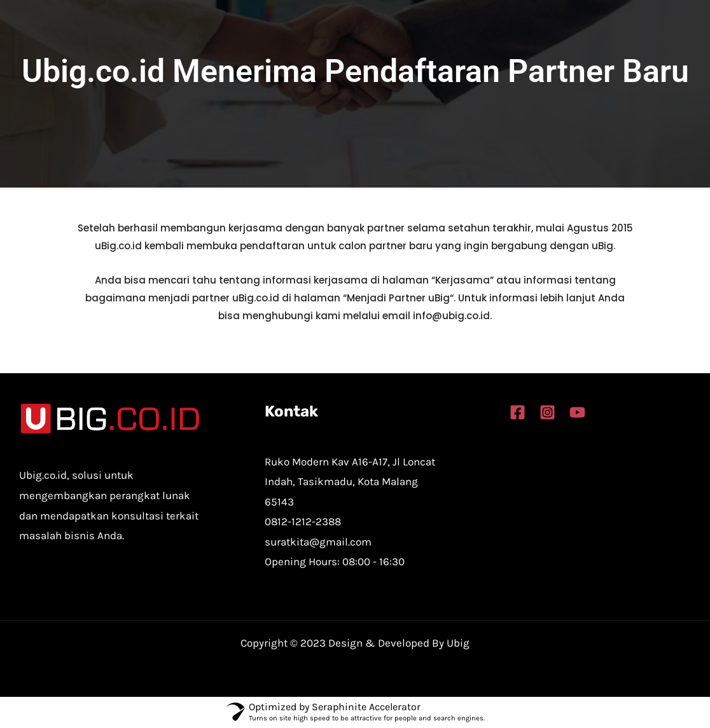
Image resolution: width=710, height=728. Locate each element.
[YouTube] (577, 412)
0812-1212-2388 (303, 521)
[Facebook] (518, 412)
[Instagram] (547, 412)
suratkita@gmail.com (318, 542)
